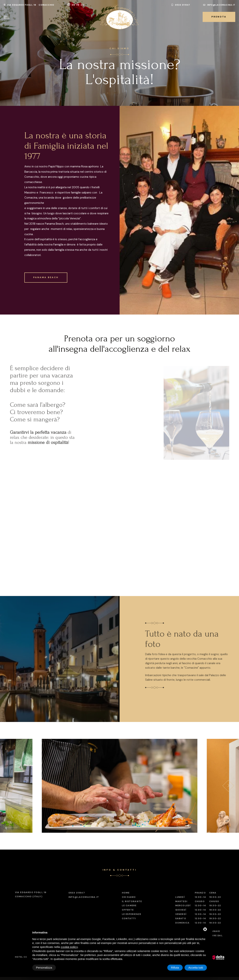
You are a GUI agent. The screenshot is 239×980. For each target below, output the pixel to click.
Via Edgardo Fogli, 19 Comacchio (29, 5)
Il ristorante (132, 901)
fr (78, 5)
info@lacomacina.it (219, 5)
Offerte (128, 910)
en (74, 5)
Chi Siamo (129, 897)
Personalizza (44, 968)
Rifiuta (175, 968)
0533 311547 (181, 5)
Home (126, 893)
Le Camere (129, 905)
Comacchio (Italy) (31, 894)
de (83, 5)
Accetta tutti (196, 968)
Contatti (129, 918)
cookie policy (69, 947)
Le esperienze (132, 914)
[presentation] (11, 786)
